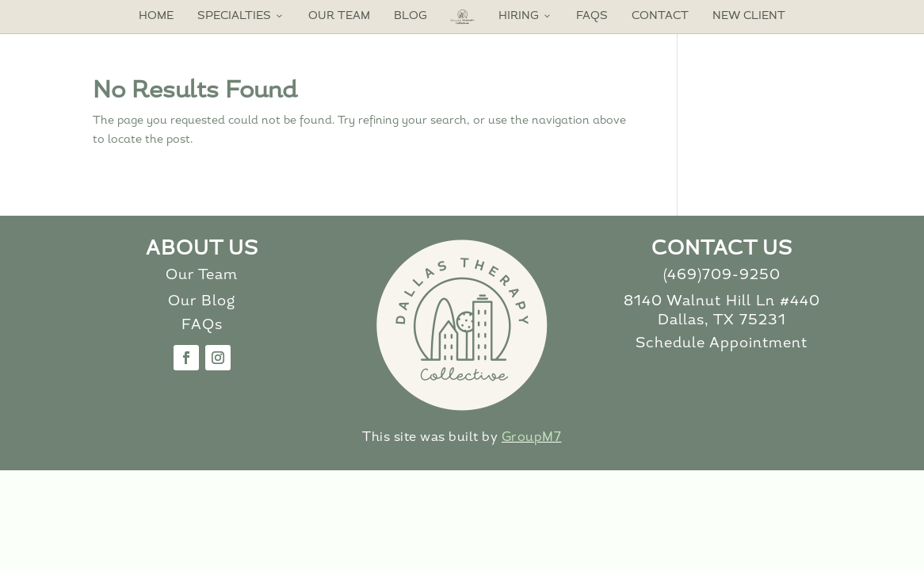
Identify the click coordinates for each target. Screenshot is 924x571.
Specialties (241, 16)
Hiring (525, 16)
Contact (660, 16)
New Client (749, 16)
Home (156, 16)
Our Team (339, 16)
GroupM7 (532, 438)
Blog (410, 16)
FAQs (592, 16)
